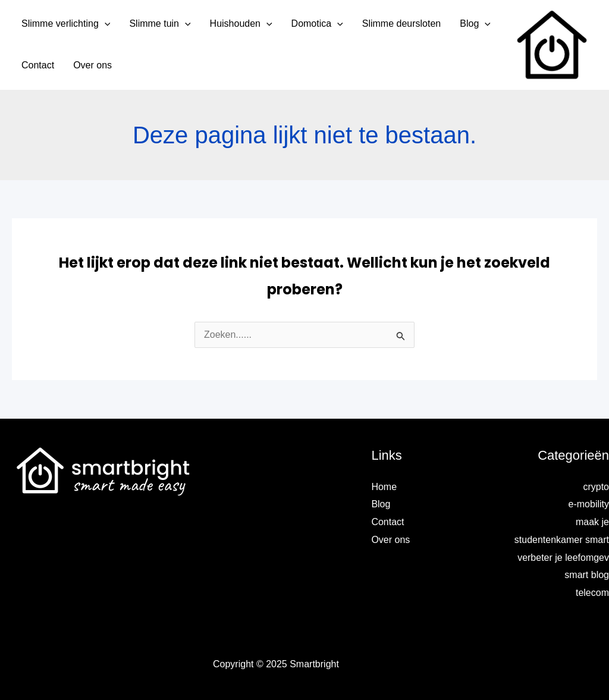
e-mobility (589, 504)
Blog (381, 504)
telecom (592, 593)
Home (384, 487)
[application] (105, 24)
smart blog (587, 575)
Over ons (390, 540)
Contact (387, 522)
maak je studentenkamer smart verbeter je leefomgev (562, 539)
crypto (596, 487)
